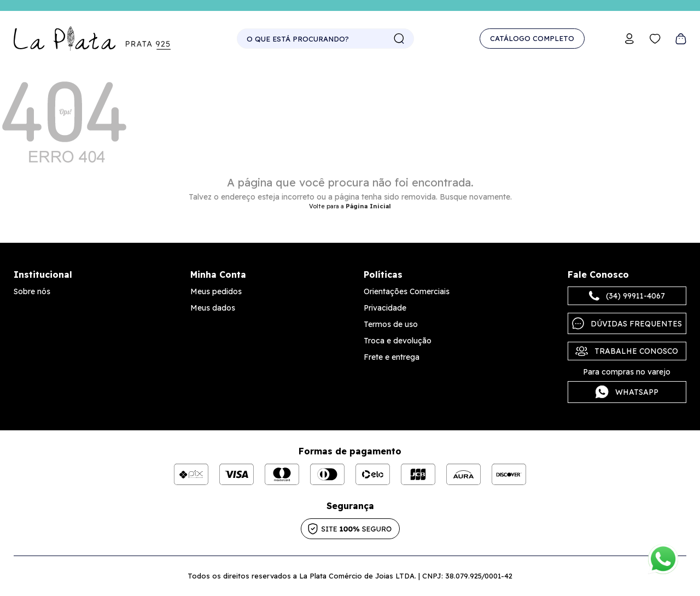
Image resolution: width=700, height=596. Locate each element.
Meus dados (213, 308)
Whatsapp (627, 392)
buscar (399, 39)
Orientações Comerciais (407, 291)
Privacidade (385, 308)
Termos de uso (391, 324)
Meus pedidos (216, 291)
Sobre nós (32, 291)
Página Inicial (368, 206)
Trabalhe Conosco (627, 351)
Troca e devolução (398, 341)
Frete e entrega (392, 357)
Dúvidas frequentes (627, 323)
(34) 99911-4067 (627, 296)
